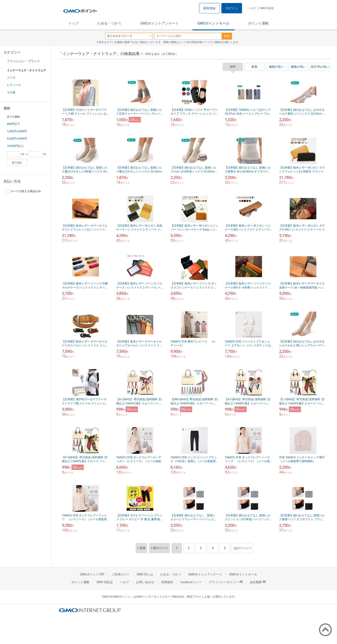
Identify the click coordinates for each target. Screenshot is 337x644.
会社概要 (258, 582)
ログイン (232, 8)
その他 (11, 92)
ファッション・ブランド (23, 61)
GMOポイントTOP (92, 574)
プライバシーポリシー (226, 582)
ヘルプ (252, 8)
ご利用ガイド (121, 574)
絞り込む (17, 163)
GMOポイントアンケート (159, 23)
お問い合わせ (145, 582)
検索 (227, 36)
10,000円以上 (15, 146)
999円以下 (13, 124)
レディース (14, 85)
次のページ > (242, 548)
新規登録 (209, 8)
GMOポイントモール (213, 23)
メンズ (11, 78)
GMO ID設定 (267, 8)
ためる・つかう (109, 23)
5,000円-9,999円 (17, 139)
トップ (74, 23)
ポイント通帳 (258, 23)
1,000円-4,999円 (17, 131)
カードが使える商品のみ (23, 191)
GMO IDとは (145, 574)
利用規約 (167, 582)
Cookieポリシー (191, 582)
